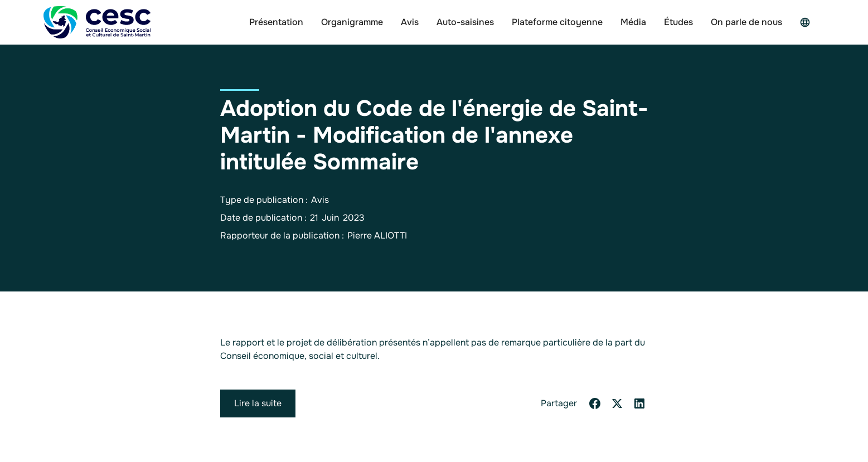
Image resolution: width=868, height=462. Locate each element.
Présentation (276, 22)
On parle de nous (746, 22)
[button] (808, 22)
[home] (97, 22)
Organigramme (352, 22)
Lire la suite (258, 403)
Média (633, 22)
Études (678, 22)
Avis (410, 22)
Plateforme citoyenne (557, 22)
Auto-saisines (465, 22)
